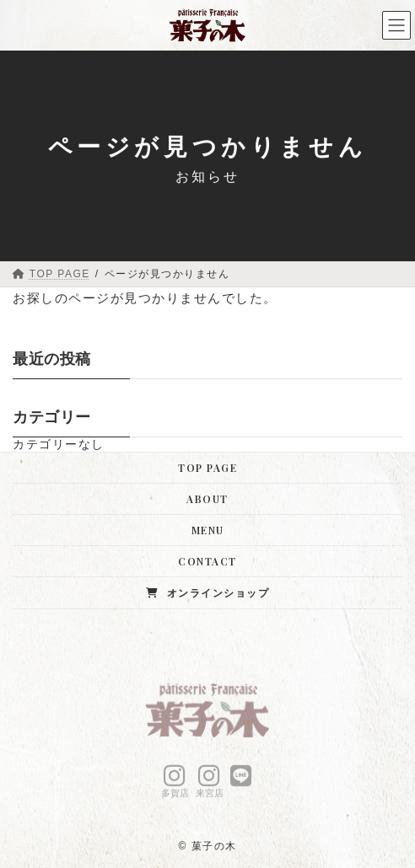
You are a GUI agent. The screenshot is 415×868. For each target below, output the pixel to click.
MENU (208, 530)
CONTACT (207, 561)
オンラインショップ (207, 592)
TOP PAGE (207, 468)
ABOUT (207, 499)
